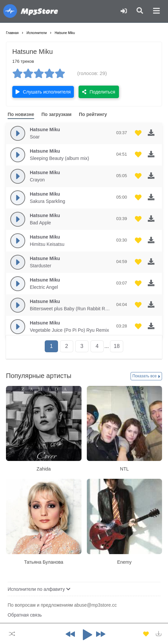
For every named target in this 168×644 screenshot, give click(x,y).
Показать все (146, 376)
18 (117, 346)
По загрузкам (56, 114)
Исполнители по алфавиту (39, 589)
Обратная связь (25, 615)
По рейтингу (93, 114)
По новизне (21, 114)
